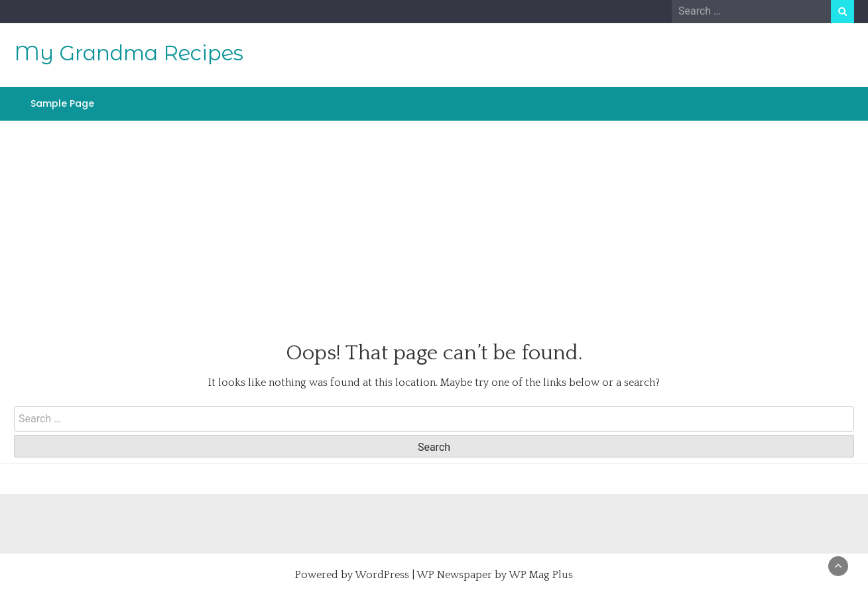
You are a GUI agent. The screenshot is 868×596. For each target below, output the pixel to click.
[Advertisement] (434, 214)
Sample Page (62, 103)
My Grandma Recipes (129, 53)
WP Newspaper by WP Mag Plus (495, 575)
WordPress (382, 575)
